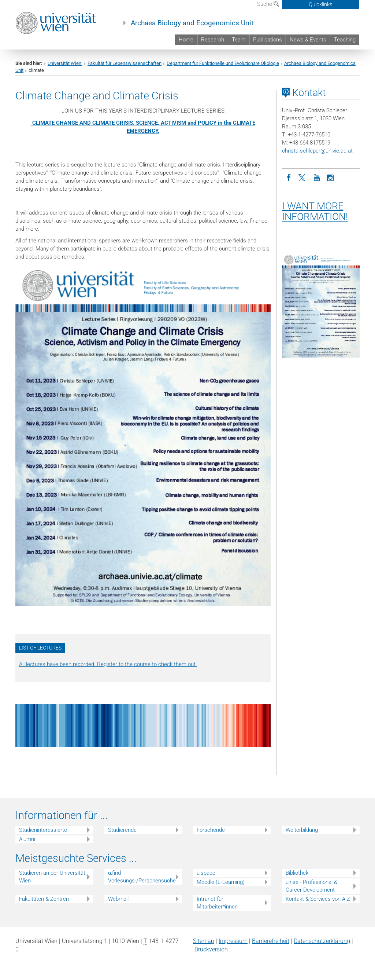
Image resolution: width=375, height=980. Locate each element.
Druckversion (211, 949)
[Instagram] (331, 177)
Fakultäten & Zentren (44, 899)
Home (186, 40)
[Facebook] (289, 177)
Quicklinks (321, 4)
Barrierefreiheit (271, 941)
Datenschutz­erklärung (322, 941)
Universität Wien (65, 63)
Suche (268, 4)
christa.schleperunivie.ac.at (317, 151)
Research (213, 40)
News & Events (308, 40)
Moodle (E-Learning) (221, 882)
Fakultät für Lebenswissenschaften (125, 63)
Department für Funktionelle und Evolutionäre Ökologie (223, 63)
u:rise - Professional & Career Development (311, 886)
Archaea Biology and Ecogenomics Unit (192, 23)
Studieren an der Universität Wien (52, 877)
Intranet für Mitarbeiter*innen (217, 903)
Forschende (211, 830)
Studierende (122, 830)
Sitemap (204, 941)
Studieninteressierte (43, 830)
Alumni (27, 839)
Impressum (233, 941)
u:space (206, 873)
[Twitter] (303, 177)
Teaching (345, 40)
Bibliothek (297, 873)
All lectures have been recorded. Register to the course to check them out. (108, 664)
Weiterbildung (302, 830)
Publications (268, 40)
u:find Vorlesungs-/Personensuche (142, 877)
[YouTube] (317, 177)
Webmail (118, 899)
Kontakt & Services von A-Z (318, 899)
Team (239, 40)
